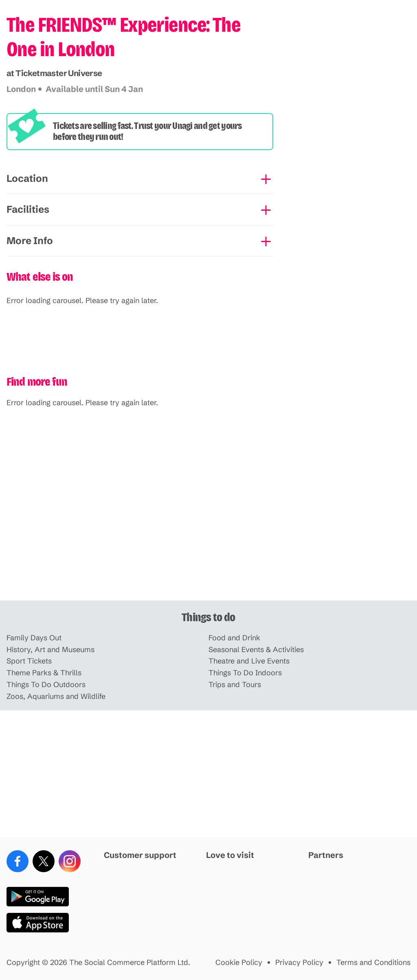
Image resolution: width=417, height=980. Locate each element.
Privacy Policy (299, 963)
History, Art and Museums (50, 650)
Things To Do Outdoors (46, 685)
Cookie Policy (239, 963)
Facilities (28, 209)
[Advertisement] (208, 537)
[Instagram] (70, 861)
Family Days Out (34, 638)
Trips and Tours (235, 685)
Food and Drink (234, 638)
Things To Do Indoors (245, 673)
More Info (30, 241)
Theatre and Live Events (249, 661)
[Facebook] (18, 861)
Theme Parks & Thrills (44, 673)
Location (27, 178)
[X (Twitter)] (44, 861)
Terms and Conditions (373, 963)
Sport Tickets (29, 661)
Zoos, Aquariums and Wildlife (56, 697)
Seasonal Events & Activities (256, 650)
